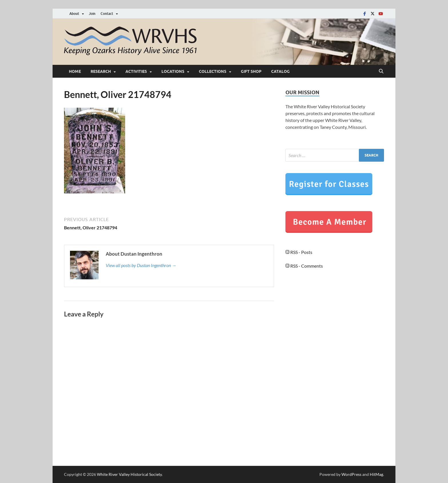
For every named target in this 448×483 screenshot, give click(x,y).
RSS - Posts (299, 252)
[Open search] (381, 71)
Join (92, 14)
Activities (136, 71)
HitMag (376, 474)
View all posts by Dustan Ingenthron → (141, 265)
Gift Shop (251, 71)
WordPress (351, 474)
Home (75, 71)
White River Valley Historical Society (129, 474)
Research (101, 71)
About (74, 14)
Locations (173, 71)
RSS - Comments (304, 266)
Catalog (280, 71)
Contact (107, 14)
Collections (213, 71)
